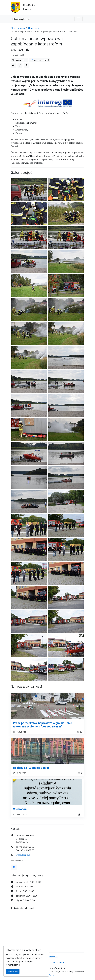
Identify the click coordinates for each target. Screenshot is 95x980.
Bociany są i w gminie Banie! (31, 768)
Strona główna (21, 19)
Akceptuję (13, 971)
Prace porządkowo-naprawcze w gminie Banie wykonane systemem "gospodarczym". (43, 725)
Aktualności (34, 28)
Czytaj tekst (19, 60)
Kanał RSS (53, 957)
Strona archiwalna (58, 962)
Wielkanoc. (20, 809)
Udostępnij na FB (40, 60)
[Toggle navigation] (79, 19)
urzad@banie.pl (23, 855)
